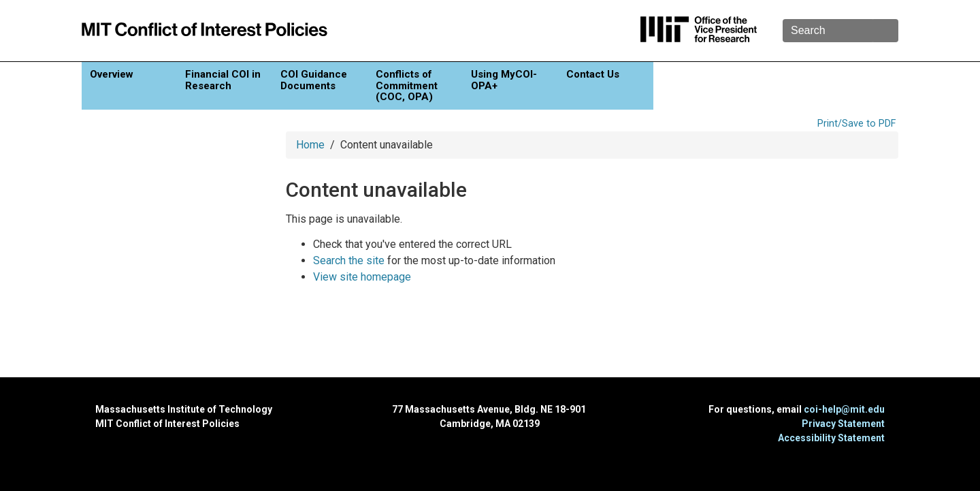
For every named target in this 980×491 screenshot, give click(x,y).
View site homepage (362, 277)
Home (310, 145)
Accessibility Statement (831, 438)
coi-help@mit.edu (844, 409)
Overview (112, 74)
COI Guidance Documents (314, 80)
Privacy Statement (843, 424)
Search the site (349, 260)
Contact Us (593, 74)
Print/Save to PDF (856, 124)
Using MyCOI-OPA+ (504, 80)
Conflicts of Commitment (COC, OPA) (407, 85)
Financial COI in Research (223, 80)
